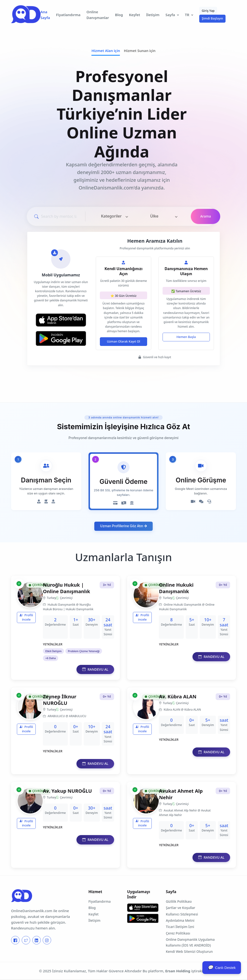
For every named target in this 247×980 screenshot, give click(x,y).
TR (187, 15)
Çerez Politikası (178, 933)
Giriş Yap (208, 11)
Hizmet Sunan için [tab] (140, 51)
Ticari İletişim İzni (180, 927)
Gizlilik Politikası (179, 901)
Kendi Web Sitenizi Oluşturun (189, 951)
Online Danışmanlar (98, 15)
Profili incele (26, 617)
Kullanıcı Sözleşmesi (182, 914)
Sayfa (170, 15)
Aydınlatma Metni (180, 920)
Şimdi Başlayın (212, 18)
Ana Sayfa (45, 15)
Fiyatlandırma (68, 15)
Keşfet (135, 15)
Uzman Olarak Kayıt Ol (123, 341)
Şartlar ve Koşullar (180, 908)
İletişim (153, 15)
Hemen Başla (186, 337)
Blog (119, 15)
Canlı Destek (222, 968)
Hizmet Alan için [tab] (106, 51)
